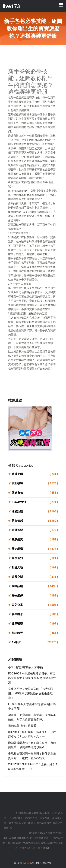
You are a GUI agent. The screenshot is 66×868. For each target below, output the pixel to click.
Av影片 (35, 642)
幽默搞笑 (35, 540)
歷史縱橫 (35, 549)
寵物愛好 (35, 596)
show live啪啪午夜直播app (35, 848)
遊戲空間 (35, 577)
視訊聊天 (35, 633)
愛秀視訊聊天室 (17, 823)
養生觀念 (35, 614)
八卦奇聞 (35, 530)
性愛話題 (35, 511)
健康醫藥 (35, 624)
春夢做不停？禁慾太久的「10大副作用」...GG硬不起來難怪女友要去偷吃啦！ (31, 693)
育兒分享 (35, 605)
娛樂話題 (35, 586)
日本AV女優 (35, 502)
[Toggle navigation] (61, 5)
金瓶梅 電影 (14, 843)
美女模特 (35, 483)
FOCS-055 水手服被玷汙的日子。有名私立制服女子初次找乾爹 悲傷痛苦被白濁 (32, 678)
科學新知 (35, 558)
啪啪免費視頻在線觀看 (22, 726)
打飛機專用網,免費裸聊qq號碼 (32, 813)
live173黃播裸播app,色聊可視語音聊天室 (26, 838)
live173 (27, 863)
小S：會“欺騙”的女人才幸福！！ (28, 667)
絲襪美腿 (35, 474)
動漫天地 (35, 568)
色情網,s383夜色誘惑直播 (23, 818)
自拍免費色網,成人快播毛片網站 (45, 833)
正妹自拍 (35, 493)
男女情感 (35, 521)
